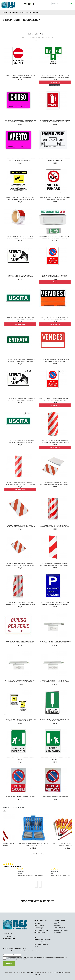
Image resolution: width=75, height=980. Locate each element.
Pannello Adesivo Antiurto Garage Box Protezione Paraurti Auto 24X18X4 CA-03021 (20, 565)
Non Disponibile (55, 82)
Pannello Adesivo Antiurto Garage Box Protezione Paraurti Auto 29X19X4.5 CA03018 (20, 526)
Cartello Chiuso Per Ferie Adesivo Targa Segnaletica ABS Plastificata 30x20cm (20, 642)
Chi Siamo (37, 923)
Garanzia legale (39, 928)
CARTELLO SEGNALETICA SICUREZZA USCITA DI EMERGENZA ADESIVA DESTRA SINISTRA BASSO (55, 76)
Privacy (27, 958)
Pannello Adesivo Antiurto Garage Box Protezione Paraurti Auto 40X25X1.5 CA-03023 (55, 526)
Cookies (37, 935)
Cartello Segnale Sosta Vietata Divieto (55, 797)
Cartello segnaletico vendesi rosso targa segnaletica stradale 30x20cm (55, 361)
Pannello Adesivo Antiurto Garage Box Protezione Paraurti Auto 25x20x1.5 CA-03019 (20, 603)
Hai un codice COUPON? (42, 930)
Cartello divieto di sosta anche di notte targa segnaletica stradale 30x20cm (55, 276)
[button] (32, 854)
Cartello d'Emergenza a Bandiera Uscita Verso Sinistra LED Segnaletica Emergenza (20, 681)
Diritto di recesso (39, 925)
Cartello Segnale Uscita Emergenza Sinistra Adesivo (55, 759)
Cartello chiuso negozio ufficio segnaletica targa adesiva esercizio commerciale (20, 121)
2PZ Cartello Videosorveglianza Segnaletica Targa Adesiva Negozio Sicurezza (20, 720)
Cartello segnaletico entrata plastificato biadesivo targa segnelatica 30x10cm (20, 361)
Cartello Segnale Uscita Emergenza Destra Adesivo (20, 759)
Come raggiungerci (40, 933)
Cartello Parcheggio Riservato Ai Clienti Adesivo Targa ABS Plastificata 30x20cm (55, 603)
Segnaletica (36, 12)
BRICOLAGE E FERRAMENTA (22, 12)
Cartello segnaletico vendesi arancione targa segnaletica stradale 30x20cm (55, 318)
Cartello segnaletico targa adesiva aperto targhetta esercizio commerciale (20, 160)
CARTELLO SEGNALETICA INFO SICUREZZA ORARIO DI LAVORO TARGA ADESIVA (55, 160)
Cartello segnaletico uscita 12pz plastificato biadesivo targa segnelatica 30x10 (20, 441)
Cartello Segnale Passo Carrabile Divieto (20, 797)
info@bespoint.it (10, 939)
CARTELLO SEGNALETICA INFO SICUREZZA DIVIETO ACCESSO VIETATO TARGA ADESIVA (20, 76)
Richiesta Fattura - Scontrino (43, 940)
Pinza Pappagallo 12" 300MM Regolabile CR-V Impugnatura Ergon (20, 844)
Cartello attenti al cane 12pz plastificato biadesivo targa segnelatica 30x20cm (20, 399)
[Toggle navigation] (47, 4)
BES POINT (30, 972)
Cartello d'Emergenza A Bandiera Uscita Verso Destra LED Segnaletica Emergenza (55, 642)
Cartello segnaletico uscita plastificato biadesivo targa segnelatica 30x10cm (20, 318)
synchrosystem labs (59, 972)
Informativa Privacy (40, 942)
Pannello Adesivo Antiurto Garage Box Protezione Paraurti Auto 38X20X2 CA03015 (55, 441)
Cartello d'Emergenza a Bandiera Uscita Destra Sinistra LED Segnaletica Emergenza (55, 681)
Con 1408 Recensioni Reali (12, 867)
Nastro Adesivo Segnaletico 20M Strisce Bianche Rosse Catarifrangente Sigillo (20, 237)
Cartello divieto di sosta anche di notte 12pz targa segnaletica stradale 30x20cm (55, 399)
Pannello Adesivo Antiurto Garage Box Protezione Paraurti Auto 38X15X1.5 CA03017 (55, 565)
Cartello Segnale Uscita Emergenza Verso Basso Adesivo (55, 720)
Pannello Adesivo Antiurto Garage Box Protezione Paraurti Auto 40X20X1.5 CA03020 (55, 484)
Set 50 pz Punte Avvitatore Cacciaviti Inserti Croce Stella (55, 844)
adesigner (37, 975)
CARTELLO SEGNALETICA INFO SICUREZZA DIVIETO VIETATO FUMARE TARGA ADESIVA (55, 199)
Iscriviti (9, 964)
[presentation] (36, 884)
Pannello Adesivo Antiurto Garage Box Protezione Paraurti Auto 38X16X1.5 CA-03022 (20, 484)
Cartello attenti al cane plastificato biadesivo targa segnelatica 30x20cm (20, 276)
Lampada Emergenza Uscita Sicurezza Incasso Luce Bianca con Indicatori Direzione (55, 237)
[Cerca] (60, 4)
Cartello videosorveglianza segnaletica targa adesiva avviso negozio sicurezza (20, 199)
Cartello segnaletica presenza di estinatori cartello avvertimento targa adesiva (55, 121)
